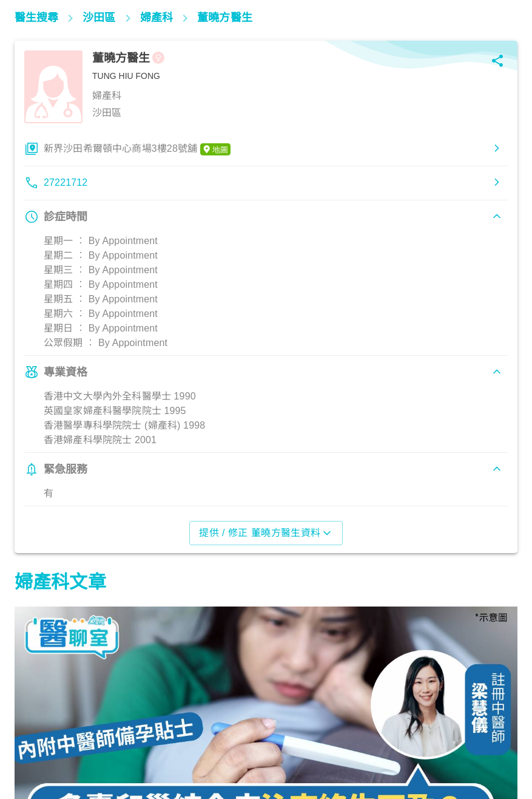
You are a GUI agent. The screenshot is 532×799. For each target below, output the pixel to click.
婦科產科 (39, 746)
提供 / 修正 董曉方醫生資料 (266, 533)
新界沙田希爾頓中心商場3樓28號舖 (137, 149)
